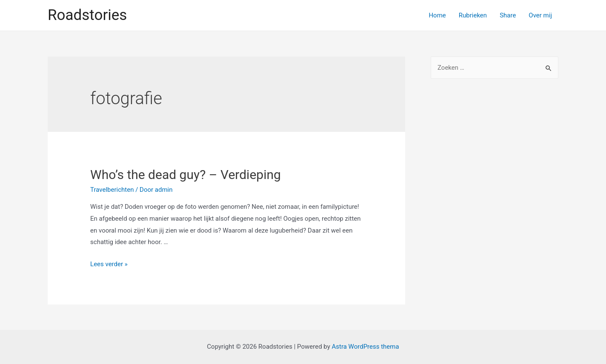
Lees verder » (109, 264)
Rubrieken (473, 15)
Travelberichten (112, 190)
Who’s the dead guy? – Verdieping (186, 175)
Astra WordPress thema (365, 347)
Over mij (540, 15)
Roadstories (87, 15)
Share (508, 15)
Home (437, 15)
